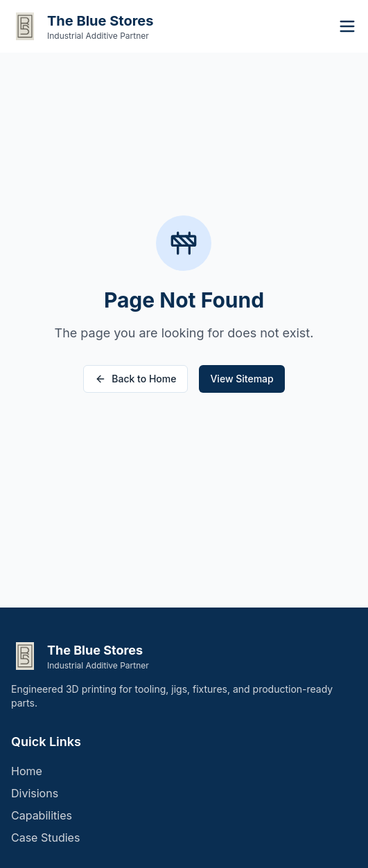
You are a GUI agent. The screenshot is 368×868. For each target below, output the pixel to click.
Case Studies (45, 838)
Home (27, 771)
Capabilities (42, 815)
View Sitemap (242, 379)
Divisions (35, 793)
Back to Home (135, 379)
